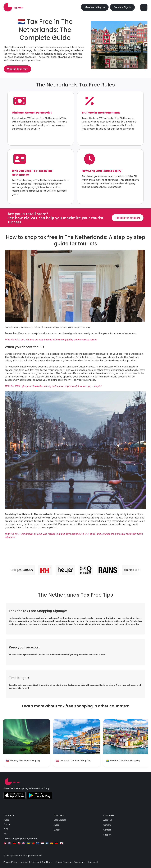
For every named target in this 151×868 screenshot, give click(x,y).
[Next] (145, 743)
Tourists (9, 816)
